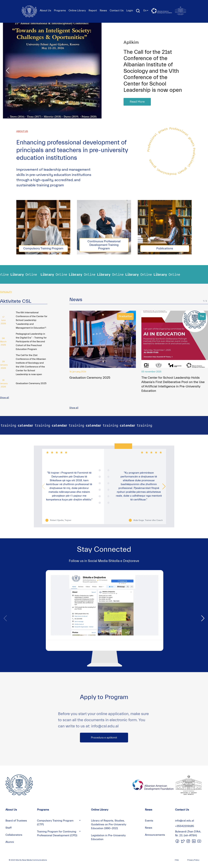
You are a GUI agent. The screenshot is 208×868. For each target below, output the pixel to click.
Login (130, 10)
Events (149, 821)
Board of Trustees (16, 821)
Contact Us (117, 10)
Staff (9, 828)
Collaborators (14, 835)
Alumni (10, 842)
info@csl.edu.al (185, 821)
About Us (45, 10)
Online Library (77, 10)
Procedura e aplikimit (104, 738)
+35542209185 (185, 826)
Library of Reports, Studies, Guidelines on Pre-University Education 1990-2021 (109, 824)
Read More (137, 102)
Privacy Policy (193, 860)
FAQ (177, 860)
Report (93, 10)
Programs (60, 10)
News (103, 10)
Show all (5, 398)
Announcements (155, 835)
